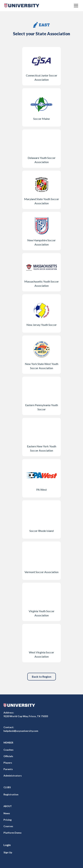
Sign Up (8, 852)
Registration (11, 794)
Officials (8, 756)
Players (8, 763)
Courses (8, 826)
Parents (8, 769)
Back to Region (42, 677)
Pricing (8, 820)
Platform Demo (13, 833)
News (7, 813)
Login (7, 845)
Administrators (13, 776)
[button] (75, 6)
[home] (22, 6)
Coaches (8, 750)
